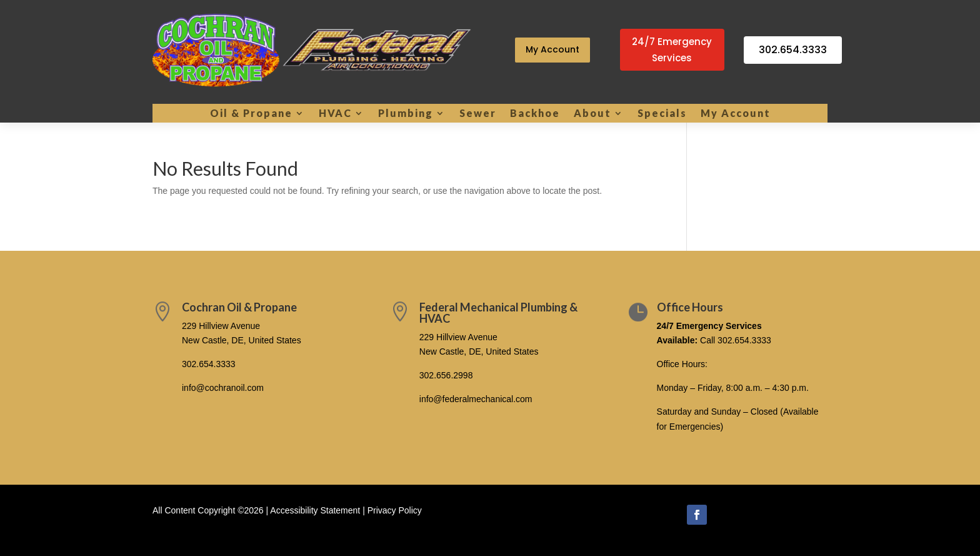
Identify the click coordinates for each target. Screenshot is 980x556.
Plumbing (406, 114)
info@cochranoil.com (223, 388)
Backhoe (535, 114)
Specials (662, 114)
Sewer (478, 114)
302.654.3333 (793, 50)
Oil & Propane (251, 114)
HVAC (335, 114)
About (592, 114)
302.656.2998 (446, 375)
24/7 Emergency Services (672, 50)
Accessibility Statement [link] (315, 510)
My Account (552, 49)
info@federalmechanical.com (476, 399)
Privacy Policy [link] (395, 510)
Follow (732, 513)
